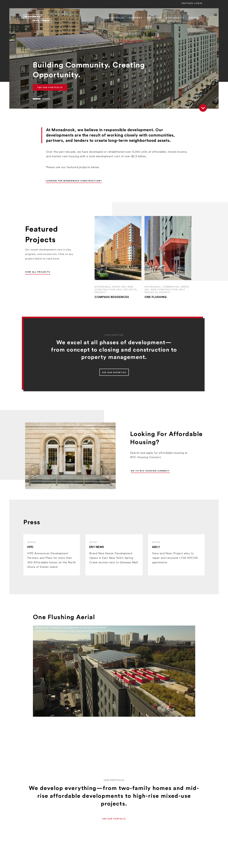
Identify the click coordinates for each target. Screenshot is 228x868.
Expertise (154, 18)
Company (136, 18)
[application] (114, 671)
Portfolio (116, 18)
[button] (37, 99)
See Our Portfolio (50, 87)
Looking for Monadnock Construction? (74, 181)
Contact (196, 18)
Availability (175, 18)
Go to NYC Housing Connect (150, 471)
